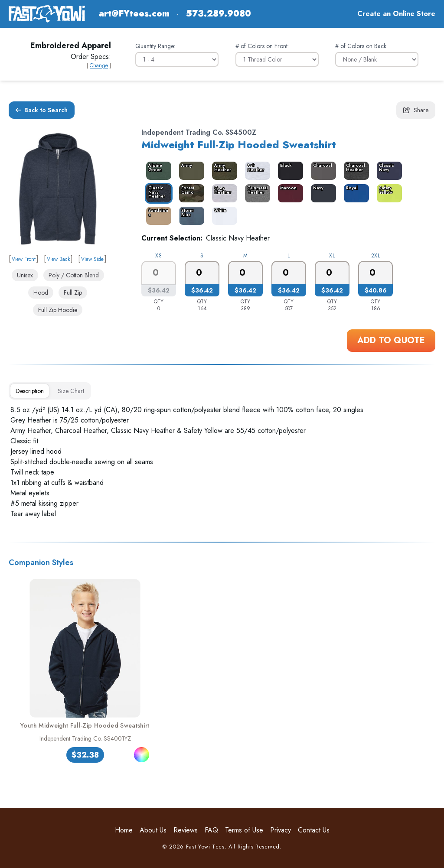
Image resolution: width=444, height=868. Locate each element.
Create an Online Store (396, 14)
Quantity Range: (155, 46)
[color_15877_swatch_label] (388, 193)
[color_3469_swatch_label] (355, 171)
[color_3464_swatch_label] (157, 171)
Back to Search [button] (42, 110)
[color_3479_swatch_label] (223, 216)
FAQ (211, 830)
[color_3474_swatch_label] (289, 193)
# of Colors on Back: (361, 46)
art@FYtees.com (134, 14)
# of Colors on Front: (262, 46)
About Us (153, 830)
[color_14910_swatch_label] (190, 216)
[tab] (30, 391)
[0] (202, 273)
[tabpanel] (222, 462)
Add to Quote (391, 340)
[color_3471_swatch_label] (190, 193)
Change (99, 65)
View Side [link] (92, 259)
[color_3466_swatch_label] (223, 171)
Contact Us (314, 830)
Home (124, 830)
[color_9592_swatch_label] (388, 171)
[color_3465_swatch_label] (190, 171)
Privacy (281, 830)
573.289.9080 (219, 14)
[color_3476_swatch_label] (355, 193)
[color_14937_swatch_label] (256, 171)
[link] (58, 189)
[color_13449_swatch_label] (322, 193)
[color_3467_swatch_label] (289, 171)
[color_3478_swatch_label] (157, 216)
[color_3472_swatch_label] (223, 193)
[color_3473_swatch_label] (256, 193)
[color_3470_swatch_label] (157, 193)
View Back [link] (58, 259)
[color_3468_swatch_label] (322, 171)
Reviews (186, 830)
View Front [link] (24, 259)
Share (416, 110)
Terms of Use (244, 830)
